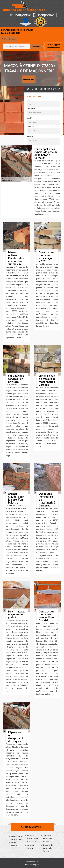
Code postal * (32, 108)
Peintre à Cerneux (15, 844)
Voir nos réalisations (9, 39)
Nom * (29, 100)
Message (30, 136)
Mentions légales (32, 865)
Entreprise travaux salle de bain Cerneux (33, 839)
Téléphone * (31, 127)
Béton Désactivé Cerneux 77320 (17, 838)
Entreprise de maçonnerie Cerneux (48, 848)
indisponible (23, 15)
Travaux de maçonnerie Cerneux (47, 839)
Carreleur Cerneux (31, 847)
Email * (29, 118)
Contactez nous (29, 79)
